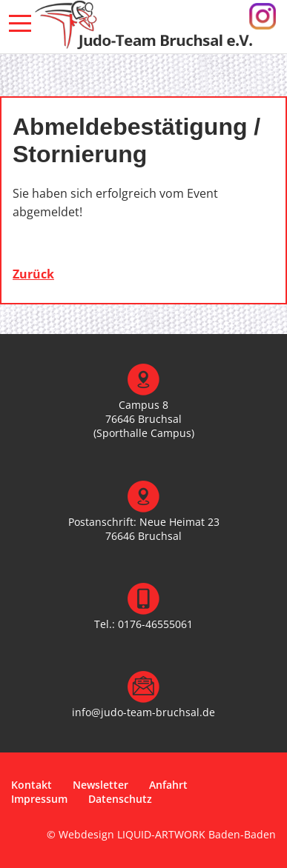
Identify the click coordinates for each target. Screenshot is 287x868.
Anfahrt (168, 785)
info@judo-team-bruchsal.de (143, 712)
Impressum (39, 799)
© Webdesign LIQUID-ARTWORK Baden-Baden (161, 834)
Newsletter (100, 785)
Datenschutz (120, 799)
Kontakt (32, 785)
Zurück (33, 274)
